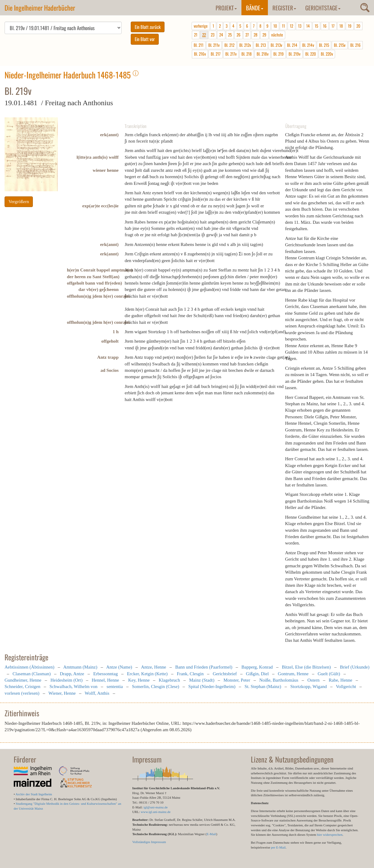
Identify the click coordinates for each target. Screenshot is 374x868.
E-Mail (211, 834)
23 (213, 35)
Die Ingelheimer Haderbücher (40, 8)
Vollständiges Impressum (149, 842)
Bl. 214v (308, 45)
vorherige (201, 26)
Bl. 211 (199, 45)
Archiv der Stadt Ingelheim (34, 794)
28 (256, 35)
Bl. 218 (247, 54)
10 (275, 26)
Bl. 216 (355, 45)
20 (358, 26)
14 (308, 26)
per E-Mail (278, 847)
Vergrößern (19, 202)
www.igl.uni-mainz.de (156, 812)
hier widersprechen (330, 835)
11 (283, 26)
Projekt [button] (226, 8)
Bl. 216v (200, 54)
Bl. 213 (261, 45)
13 (300, 26)
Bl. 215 (324, 45)
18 (341, 26)
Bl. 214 (292, 45)
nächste (277, 35)
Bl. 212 (229, 45)
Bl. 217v (231, 54)
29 (264, 35)
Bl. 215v (340, 45)
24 (221, 35)
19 (350, 26)
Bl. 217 (216, 54)
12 (291, 26)
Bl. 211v (214, 45)
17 (333, 26)
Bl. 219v (294, 54)
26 (239, 35)
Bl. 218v (263, 54)
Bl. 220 (311, 54)
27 (247, 35)
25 (230, 35)
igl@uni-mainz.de (156, 807)
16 (325, 26)
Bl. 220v (327, 54)
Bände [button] (255, 8)
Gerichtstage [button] (323, 8)
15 (316, 26)
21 (196, 35)
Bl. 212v (245, 45)
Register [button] (284, 8)
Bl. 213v (276, 45)
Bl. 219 (279, 54)
